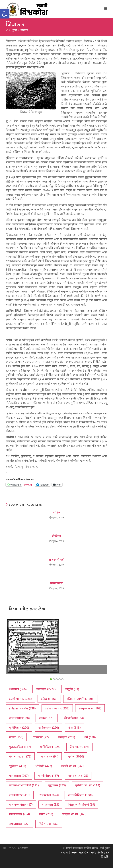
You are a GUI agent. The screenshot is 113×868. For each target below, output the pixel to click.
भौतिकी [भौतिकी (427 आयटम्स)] (44, 766)
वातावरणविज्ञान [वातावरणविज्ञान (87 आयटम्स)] (21, 804)
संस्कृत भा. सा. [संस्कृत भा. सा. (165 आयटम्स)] (74, 814)
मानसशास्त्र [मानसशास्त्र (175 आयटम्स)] (78, 776)
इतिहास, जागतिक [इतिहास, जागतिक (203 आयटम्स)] (81, 699)
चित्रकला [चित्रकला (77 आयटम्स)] (41, 737)
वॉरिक (57, 512)
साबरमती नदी (57, 560)
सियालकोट (57, 583)
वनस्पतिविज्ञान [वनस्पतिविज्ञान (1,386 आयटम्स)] (81, 795)
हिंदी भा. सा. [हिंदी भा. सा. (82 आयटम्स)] (49, 824)
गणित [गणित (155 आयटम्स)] (16, 737)
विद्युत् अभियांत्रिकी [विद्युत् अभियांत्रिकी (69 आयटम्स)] (82, 804)
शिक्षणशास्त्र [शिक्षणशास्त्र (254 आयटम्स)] (19, 814)
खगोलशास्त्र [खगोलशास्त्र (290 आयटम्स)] (49, 728)
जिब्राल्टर (24, 30)
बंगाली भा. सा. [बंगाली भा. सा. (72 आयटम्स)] (20, 756)
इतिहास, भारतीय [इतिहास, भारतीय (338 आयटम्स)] (22, 708)
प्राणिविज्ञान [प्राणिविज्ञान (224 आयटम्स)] (50, 747)
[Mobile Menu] (106, 9)
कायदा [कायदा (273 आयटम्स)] (47, 718)
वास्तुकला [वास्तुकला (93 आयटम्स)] (50, 804)
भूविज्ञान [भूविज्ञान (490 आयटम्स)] (18, 766)
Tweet (28, 485)
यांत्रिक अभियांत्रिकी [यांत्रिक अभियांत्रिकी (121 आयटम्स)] (24, 785)
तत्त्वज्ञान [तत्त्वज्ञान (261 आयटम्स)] (66, 737)
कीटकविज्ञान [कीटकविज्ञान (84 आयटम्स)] (74, 718)
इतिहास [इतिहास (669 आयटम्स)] (49, 699)
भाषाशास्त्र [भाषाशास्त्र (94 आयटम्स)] (49, 756)
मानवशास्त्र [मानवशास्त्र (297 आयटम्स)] (19, 776)
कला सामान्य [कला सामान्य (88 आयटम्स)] (19, 718)
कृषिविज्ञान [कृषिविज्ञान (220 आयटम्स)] (19, 728)
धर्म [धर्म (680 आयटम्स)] (90, 737)
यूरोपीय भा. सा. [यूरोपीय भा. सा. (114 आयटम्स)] (88, 785)
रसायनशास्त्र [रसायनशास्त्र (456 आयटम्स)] (20, 795)
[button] (5, 14)
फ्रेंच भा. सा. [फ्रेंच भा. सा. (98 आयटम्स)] (79, 747)
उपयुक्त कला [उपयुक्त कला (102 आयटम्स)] (90, 708)
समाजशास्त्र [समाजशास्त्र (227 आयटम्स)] (19, 824)
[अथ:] (7, 30)
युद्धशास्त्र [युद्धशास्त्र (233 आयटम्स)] (57, 785)
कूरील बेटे (13, 669)
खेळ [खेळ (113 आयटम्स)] (74, 728)
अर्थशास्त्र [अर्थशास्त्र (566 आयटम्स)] (18, 689)
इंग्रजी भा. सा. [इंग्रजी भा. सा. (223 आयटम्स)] (20, 699)
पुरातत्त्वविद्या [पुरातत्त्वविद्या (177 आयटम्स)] (20, 747)
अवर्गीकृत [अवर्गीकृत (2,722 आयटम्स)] (46, 689)
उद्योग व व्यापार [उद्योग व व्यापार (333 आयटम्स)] (57, 708)
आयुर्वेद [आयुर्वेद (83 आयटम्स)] (72, 689)
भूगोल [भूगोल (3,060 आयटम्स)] (76, 756)
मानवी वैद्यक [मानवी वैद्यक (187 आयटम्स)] (48, 776)
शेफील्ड (56, 536)
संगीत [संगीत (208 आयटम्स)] (46, 814)
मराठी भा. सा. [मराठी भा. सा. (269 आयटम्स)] (73, 766)
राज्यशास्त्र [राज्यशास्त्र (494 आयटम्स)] (49, 795)
